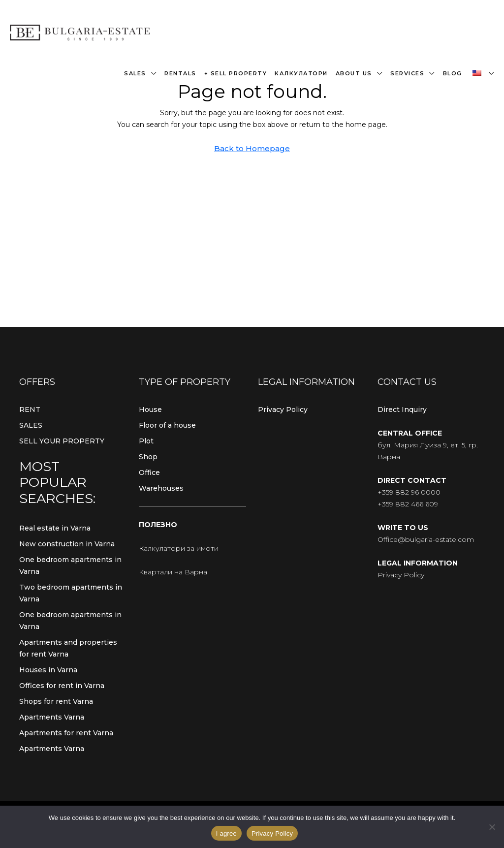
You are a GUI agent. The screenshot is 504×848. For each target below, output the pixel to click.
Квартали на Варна (173, 572)
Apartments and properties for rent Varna (68, 648)
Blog (453, 73)
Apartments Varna (52, 717)
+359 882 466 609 (408, 504)
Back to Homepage (252, 148)
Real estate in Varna (55, 528)
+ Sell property (236, 73)
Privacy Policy (283, 409)
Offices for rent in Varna (62, 686)
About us (354, 73)
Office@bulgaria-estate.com (426, 539)
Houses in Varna (48, 670)
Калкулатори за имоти (179, 548)
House (150, 409)
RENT (30, 409)
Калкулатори (301, 73)
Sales (135, 73)
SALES (31, 425)
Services (407, 73)
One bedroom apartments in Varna (70, 565)
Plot (146, 441)
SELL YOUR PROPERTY (62, 441)
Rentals (180, 73)
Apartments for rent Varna (66, 733)
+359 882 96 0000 (409, 492)
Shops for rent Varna (56, 701)
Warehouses (161, 488)
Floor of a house (167, 425)
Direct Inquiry (402, 409)
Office (149, 472)
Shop (148, 457)
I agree (226, 833)
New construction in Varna (67, 544)
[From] (492, 827)
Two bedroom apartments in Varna (71, 593)
